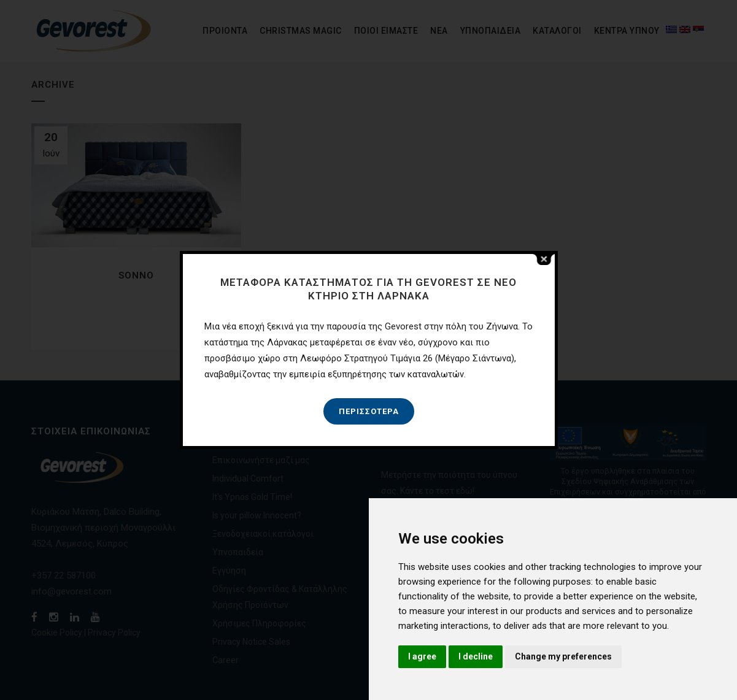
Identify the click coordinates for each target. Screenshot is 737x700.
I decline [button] (476, 656)
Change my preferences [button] (563, 656)
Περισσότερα (369, 411)
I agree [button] (422, 656)
